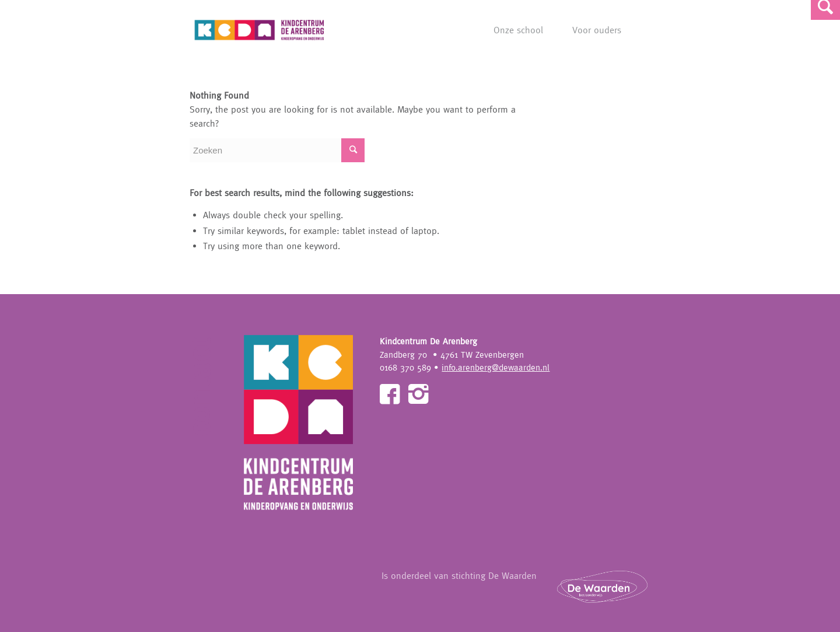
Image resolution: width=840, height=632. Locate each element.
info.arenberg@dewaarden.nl (496, 367)
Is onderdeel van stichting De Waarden (522, 586)
